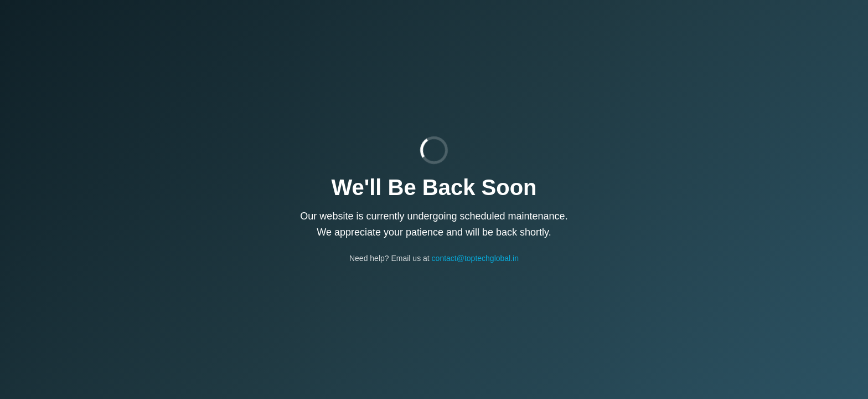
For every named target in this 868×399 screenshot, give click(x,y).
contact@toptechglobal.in (475, 258)
